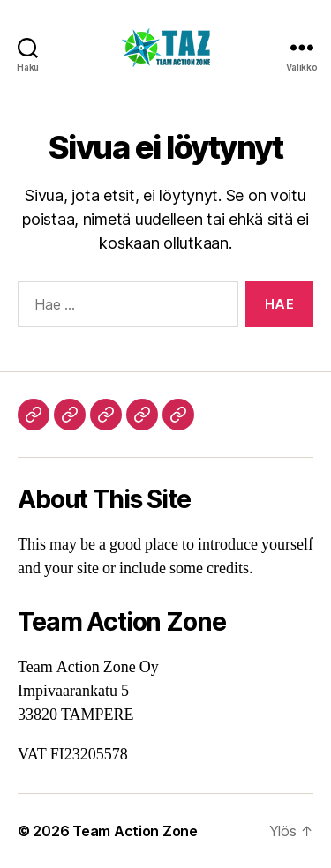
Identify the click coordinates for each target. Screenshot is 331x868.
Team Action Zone (135, 831)
